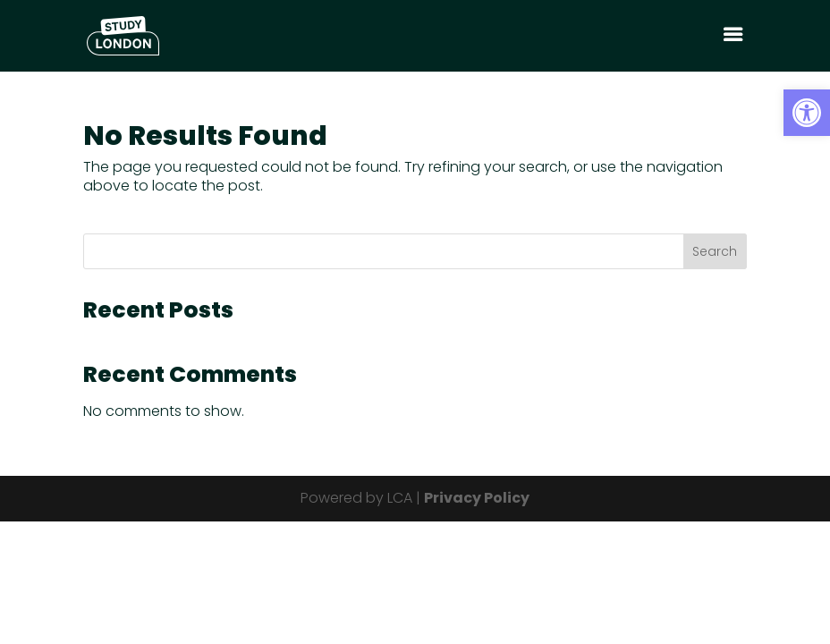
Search (715, 251)
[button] (807, 113)
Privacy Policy (477, 498)
